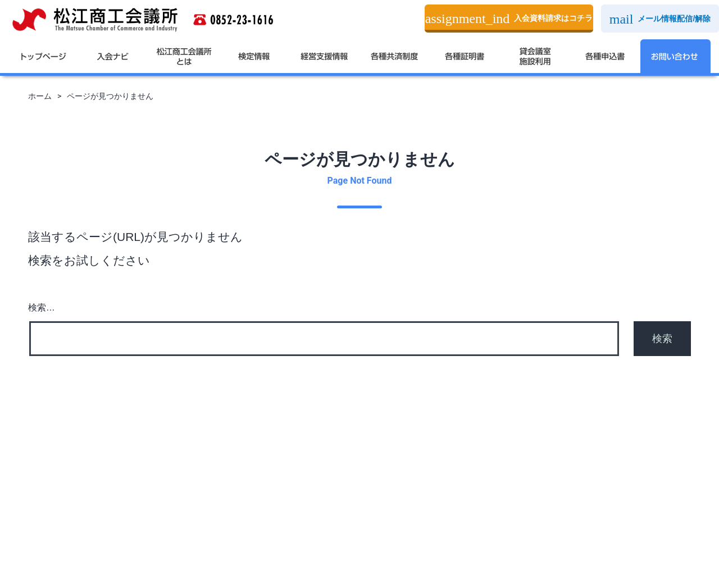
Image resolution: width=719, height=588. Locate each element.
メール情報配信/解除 (660, 19)
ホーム (40, 96)
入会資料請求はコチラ (509, 19)
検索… (42, 307)
